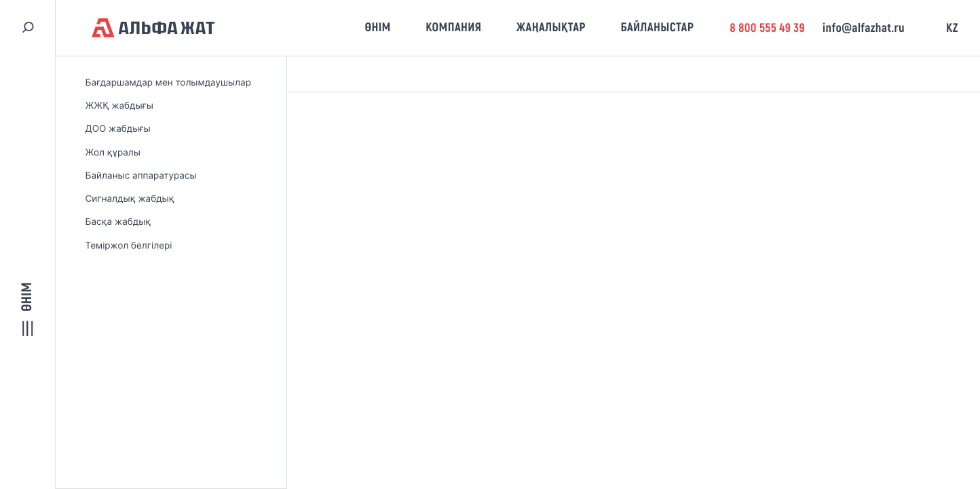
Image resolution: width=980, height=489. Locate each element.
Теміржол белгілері (129, 246)
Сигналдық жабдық (130, 199)
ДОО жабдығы (118, 129)
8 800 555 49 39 (767, 28)
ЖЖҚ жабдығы (119, 106)
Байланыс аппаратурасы (141, 176)
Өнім (377, 27)
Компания (453, 27)
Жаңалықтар (551, 27)
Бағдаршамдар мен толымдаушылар (168, 83)
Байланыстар (657, 27)
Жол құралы (113, 153)
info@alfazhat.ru (864, 28)
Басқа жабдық (118, 222)
